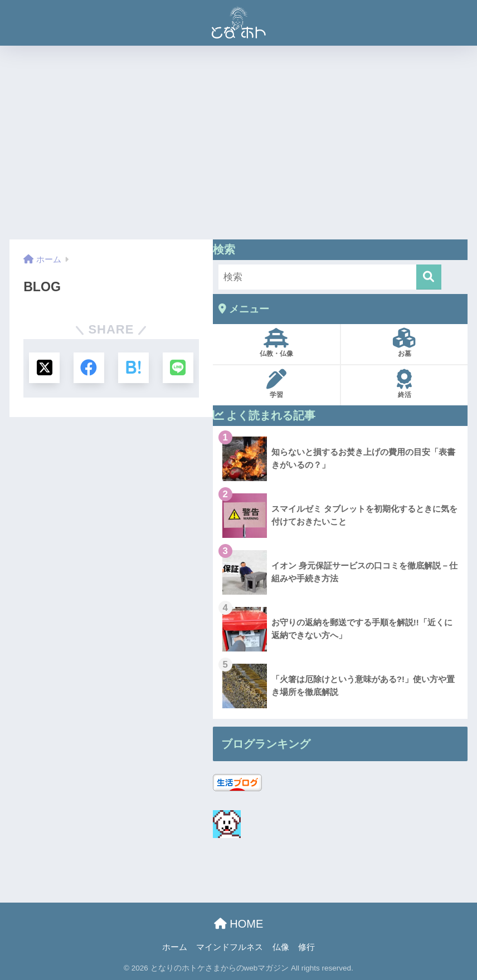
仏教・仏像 (276, 343)
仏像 (281, 947)
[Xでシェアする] (44, 368)
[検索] (428, 277)
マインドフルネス (230, 947)
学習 (276, 384)
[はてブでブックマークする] (133, 368)
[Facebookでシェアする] (89, 368)
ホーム (175, 947)
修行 (306, 947)
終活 (404, 384)
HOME (239, 924)
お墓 (404, 343)
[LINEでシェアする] (177, 368)
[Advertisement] (238, 143)
